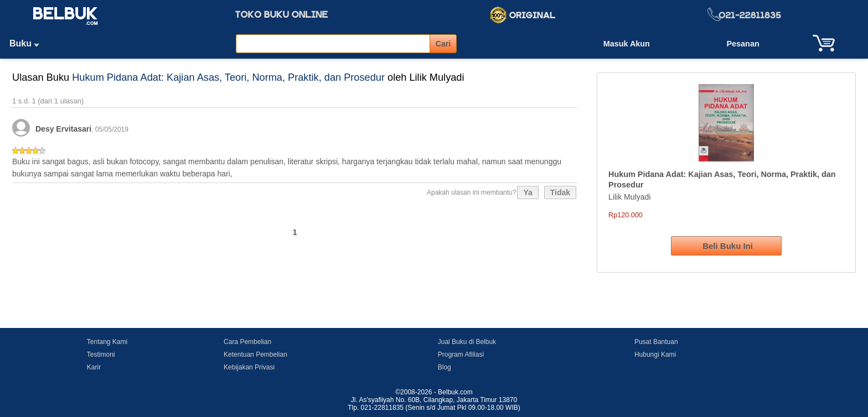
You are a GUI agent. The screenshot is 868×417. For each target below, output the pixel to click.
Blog (445, 367)
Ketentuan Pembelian (255, 355)
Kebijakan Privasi (249, 367)
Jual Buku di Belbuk (467, 342)
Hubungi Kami (655, 355)
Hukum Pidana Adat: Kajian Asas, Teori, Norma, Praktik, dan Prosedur (228, 77)
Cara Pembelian (247, 342)
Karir (94, 367)
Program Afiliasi (461, 355)
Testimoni (101, 355)
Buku (28, 43)
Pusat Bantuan (656, 342)
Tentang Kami (107, 342)
